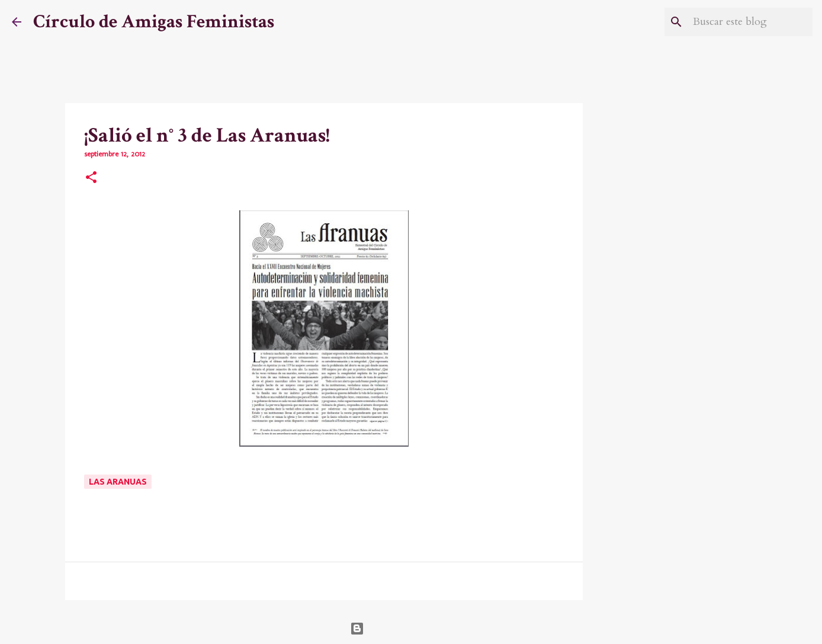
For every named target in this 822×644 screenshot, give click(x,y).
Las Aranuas (118, 482)
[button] (91, 178)
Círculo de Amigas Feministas (154, 22)
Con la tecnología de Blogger (411, 629)
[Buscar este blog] (750, 22)
